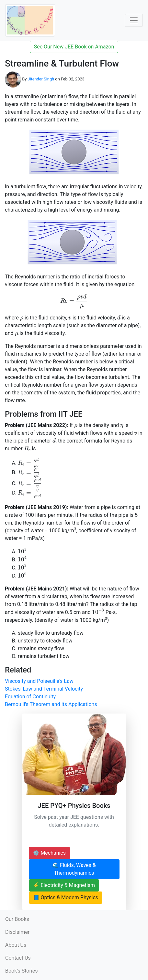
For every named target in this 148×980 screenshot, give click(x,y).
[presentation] (74, 301)
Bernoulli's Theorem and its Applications (51, 704)
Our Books (17, 919)
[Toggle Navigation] (134, 20)
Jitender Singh (41, 79)
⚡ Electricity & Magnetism (64, 885)
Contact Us (18, 958)
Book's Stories (21, 971)
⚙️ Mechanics (50, 853)
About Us (16, 945)
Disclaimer (17, 932)
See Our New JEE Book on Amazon (74, 47)
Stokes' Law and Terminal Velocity (44, 689)
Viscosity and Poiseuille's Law (39, 681)
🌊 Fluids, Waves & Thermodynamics (74, 869)
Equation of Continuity (30, 697)
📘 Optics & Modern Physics (66, 897)
